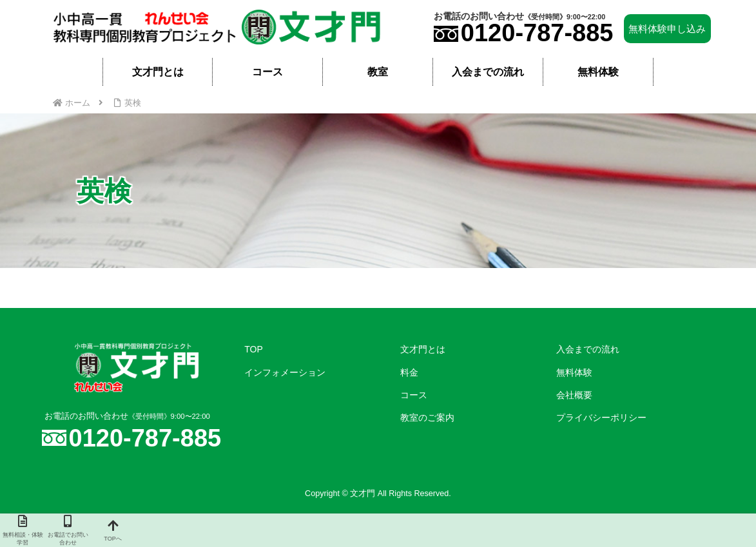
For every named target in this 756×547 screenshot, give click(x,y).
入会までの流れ (588, 349)
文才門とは (423, 349)
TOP (254, 349)
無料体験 (574, 372)
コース (414, 395)
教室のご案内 (427, 417)
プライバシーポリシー (601, 417)
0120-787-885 (537, 33)
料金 (409, 372)
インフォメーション (285, 372)
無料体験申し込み (667, 29)
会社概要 (574, 395)
